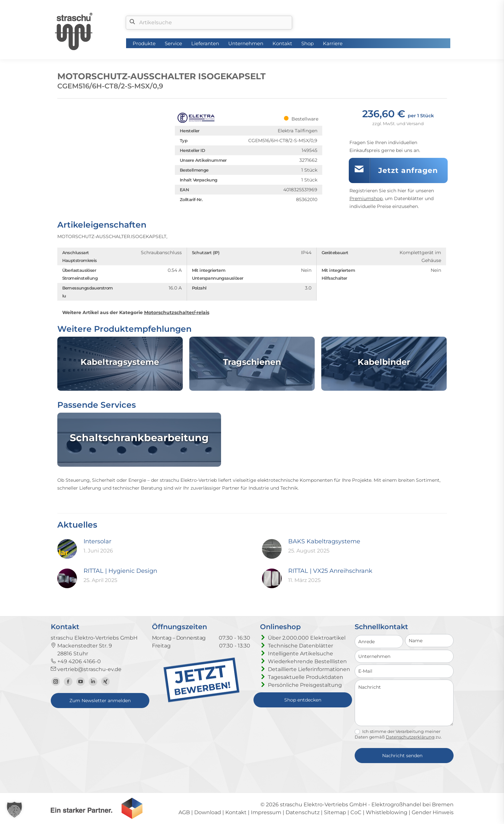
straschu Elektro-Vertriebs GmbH (323, 805)
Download (208, 812)
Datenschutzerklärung (410, 737)
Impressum (266, 812)
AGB (184, 812)
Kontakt (236, 812)
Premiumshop (366, 198)
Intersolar (97, 541)
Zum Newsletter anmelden (100, 701)
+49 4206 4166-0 (76, 661)
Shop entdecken (303, 700)
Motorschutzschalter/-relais (177, 312)
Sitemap (335, 812)
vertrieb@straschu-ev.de (86, 669)
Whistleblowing (387, 812)
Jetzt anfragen (408, 170)
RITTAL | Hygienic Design (120, 571)
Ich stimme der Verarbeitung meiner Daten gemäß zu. (398, 734)
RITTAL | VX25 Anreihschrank (330, 571)
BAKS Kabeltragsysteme (324, 541)
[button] (14, 810)
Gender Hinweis (433, 812)
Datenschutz (303, 812)
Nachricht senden (402, 756)
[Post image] (67, 549)
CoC (356, 812)
